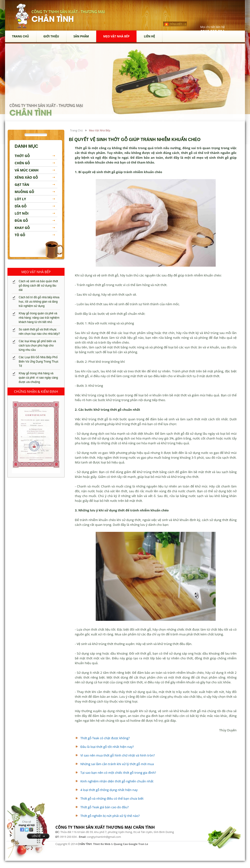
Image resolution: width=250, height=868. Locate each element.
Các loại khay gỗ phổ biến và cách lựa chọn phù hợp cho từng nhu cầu (37, 346)
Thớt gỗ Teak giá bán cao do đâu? (104, 807)
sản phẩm (81, 36)
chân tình (22, 16)
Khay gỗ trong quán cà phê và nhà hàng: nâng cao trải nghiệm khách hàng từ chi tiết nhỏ (39, 318)
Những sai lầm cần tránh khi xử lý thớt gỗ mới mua (117, 764)
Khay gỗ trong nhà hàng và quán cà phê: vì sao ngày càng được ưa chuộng (38, 378)
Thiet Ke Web (102, 844)
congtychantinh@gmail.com (104, 837)
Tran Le (143, 844)
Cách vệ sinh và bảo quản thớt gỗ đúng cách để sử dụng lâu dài (38, 286)
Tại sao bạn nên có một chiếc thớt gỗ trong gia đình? (118, 773)
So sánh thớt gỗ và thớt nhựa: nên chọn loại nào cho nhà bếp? (39, 332)
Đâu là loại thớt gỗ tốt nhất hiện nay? (107, 747)
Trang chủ (21, 36)
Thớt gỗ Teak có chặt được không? (105, 738)
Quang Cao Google (126, 844)
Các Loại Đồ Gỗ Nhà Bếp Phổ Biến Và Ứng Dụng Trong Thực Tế (39, 362)
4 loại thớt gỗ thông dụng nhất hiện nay (109, 790)
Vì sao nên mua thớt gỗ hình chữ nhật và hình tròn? (118, 755)
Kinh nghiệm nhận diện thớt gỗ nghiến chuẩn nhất (117, 781)
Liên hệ (149, 36)
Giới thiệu (51, 36)
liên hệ (36, 836)
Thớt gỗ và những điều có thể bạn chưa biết (112, 798)
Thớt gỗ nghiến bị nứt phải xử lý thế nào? (110, 816)
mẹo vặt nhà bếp (116, 36)
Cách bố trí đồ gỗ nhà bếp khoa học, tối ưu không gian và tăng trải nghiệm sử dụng (39, 302)
